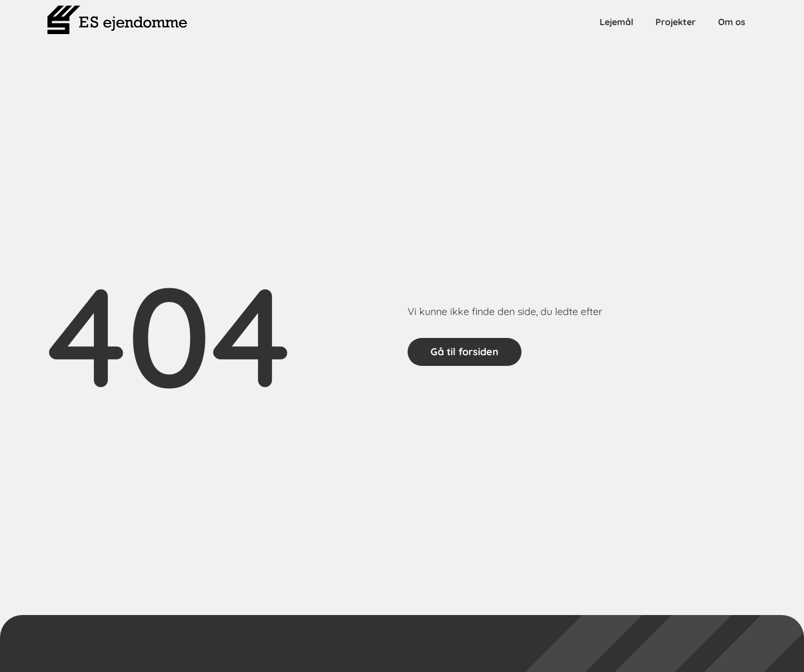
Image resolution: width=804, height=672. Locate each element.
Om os (732, 22)
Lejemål (616, 22)
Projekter (676, 22)
